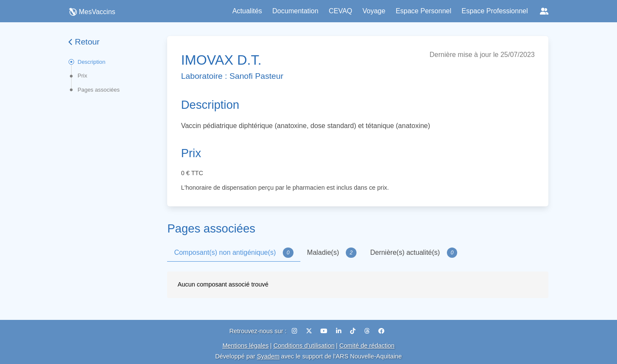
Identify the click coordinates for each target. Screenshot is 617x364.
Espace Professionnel (495, 11)
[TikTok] (354, 331)
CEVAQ (340, 11)
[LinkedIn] (340, 331)
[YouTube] (325, 331)
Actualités (247, 11)
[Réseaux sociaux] (544, 11)
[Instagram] (295, 331)
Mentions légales (246, 346)
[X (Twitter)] (310, 331)
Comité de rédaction (367, 346)
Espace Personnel (423, 11)
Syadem (268, 356)
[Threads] (368, 331)
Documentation (296, 11)
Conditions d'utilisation (304, 346)
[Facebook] (381, 331)
